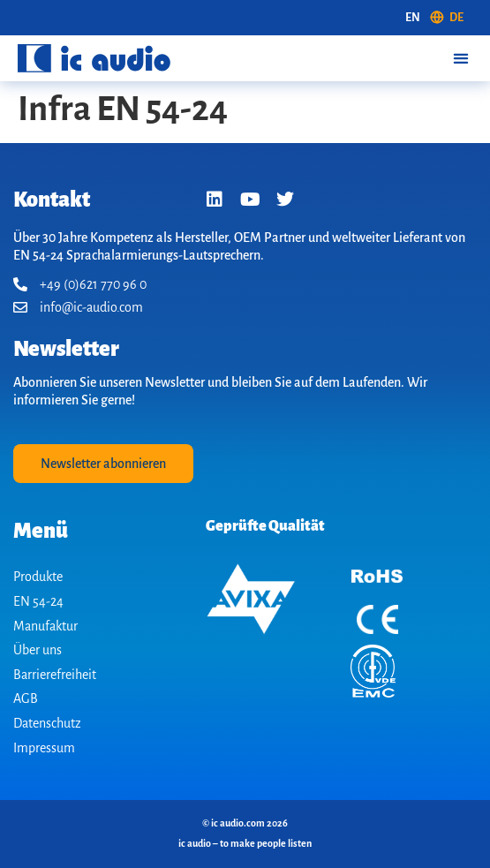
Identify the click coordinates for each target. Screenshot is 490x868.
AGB (26, 698)
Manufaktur (45, 626)
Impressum (44, 748)
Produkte (38, 577)
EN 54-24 (38, 601)
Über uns (38, 650)
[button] (460, 58)
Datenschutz (47, 723)
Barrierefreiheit (55, 675)
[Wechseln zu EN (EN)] (413, 18)
